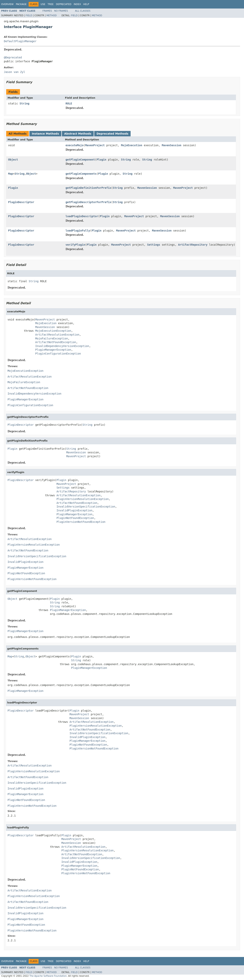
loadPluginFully (78, 231)
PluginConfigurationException (58, 354)
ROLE (69, 103)
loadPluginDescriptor (82, 216)
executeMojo (75, 145)
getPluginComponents (81, 174)
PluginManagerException (53, 350)
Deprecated (64, 4)
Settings (154, 245)
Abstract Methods (78, 134)
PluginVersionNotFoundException (81, 522)
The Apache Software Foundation (48, 976)
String (24, 103)
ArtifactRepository (193, 245)
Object (13, 160)
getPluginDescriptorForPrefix (88, 202)
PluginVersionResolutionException (83, 499)
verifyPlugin (75, 245)
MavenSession (172, 145)
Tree (51, 4)
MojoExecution (132, 145)
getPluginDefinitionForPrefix (88, 188)
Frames (47, 11)
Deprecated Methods (112, 134)
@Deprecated (13, 57)
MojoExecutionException (53, 331)
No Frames (61, 11)
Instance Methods (45, 134)
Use (43, 4)
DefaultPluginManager (20, 41)
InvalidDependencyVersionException (62, 346)
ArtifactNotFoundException (56, 342)
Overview (7, 4)
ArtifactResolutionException (57, 335)
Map (11, 174)
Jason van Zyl (15, 72)
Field (29, 15)
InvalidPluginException (74, 510)
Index (77, 4)
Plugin (101, 160)
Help (86, 4)
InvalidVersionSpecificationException (86, 507)
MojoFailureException (52, 338)
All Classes (83, 11)
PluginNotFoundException (75, 518)
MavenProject (95, 145)
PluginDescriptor (21, 202)
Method (52, 15)
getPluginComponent (80, 160)
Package (21, 4)
